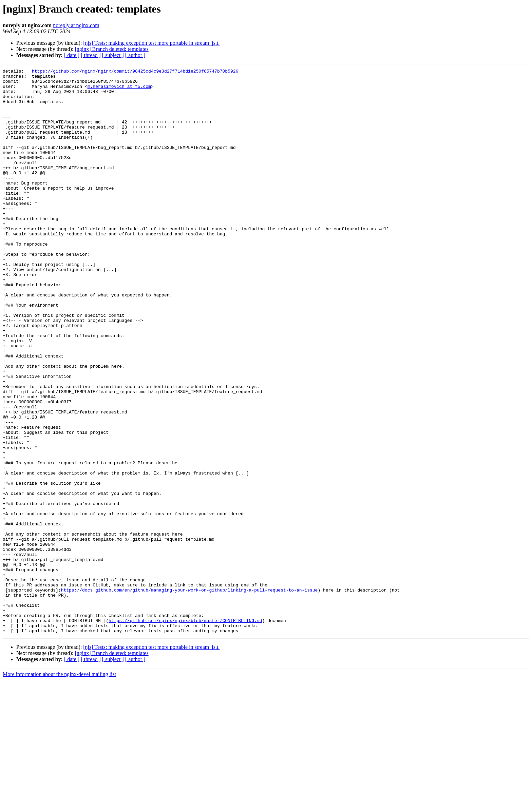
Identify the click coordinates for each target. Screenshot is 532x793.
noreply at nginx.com (76, 25)
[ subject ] (113, 55)
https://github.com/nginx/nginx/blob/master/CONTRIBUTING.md (185, 731)
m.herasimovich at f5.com (119, 90)
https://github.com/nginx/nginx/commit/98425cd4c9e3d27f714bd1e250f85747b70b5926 (135, 72)
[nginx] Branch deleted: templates (111, 49)
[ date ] (72, 55)
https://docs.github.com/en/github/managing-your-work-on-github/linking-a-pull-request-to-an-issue (189, 695)
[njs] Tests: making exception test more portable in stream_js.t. (151, 43)
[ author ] (135, 55)
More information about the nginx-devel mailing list (59, 787)
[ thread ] (91, 55)
